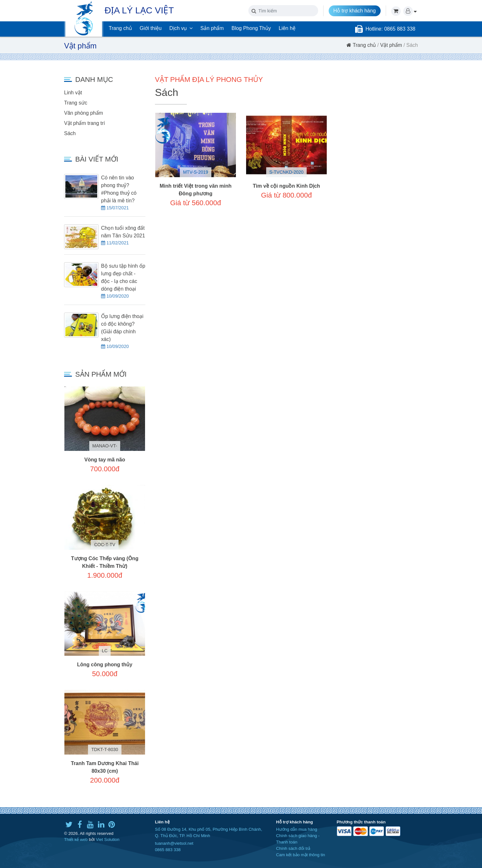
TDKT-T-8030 (105, 749)
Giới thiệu (151, 28)
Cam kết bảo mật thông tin (301, 855)
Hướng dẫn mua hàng (297, 829)
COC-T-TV (105, 545)
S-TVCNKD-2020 (286, 172)
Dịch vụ (181, 28)
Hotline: (375, 29)
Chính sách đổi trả (293, 848)
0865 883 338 (168, 850)
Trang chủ (120, 28)
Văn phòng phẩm (84, 113)
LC (105, 651)
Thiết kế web (76, 839)
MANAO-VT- (105, 446)
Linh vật (73, 93)
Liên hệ (287, 28)
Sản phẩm (212, 28)
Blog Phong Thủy (251, 28)
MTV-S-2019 (196, 172)
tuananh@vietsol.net (174, 843)
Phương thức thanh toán (361, 822)
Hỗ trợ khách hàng (355, 11)
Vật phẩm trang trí (84, 123)
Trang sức (76, 103)
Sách (70, 133)
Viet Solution (108, 839)
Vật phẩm (391, 45)
